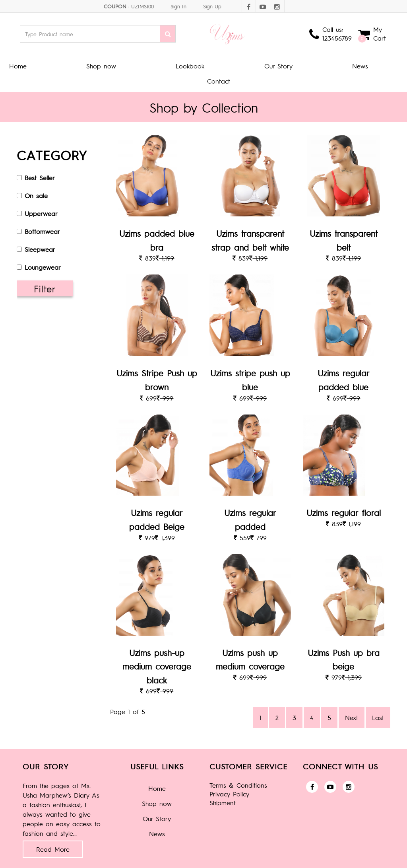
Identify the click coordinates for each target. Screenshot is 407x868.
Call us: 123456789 (337, 34)
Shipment (223, 803)
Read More (53, 849)
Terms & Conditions (238, 785)
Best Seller (40, 178)
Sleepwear (40, 249)
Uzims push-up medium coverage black (157, 666)
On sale (36, 196)
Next (352, 717)
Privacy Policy (229, 794)
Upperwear (41, 213)
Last (378, 717)
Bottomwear (42, 231)
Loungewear (43, 267)
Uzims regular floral (344, 513)
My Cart (380, 34)
